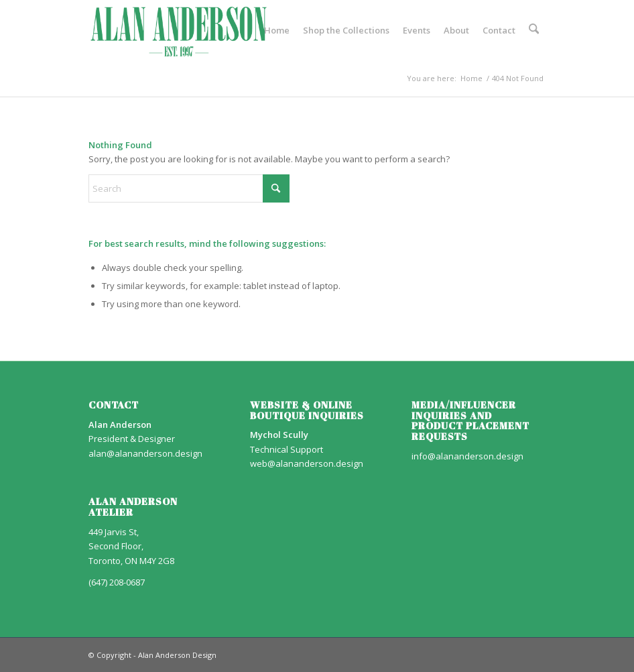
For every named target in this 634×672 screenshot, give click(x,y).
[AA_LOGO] (179, 30)
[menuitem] (278, 30)
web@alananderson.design (307, 463)
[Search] (534, 30)
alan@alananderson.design (145, 453)
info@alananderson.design (467, 456)
